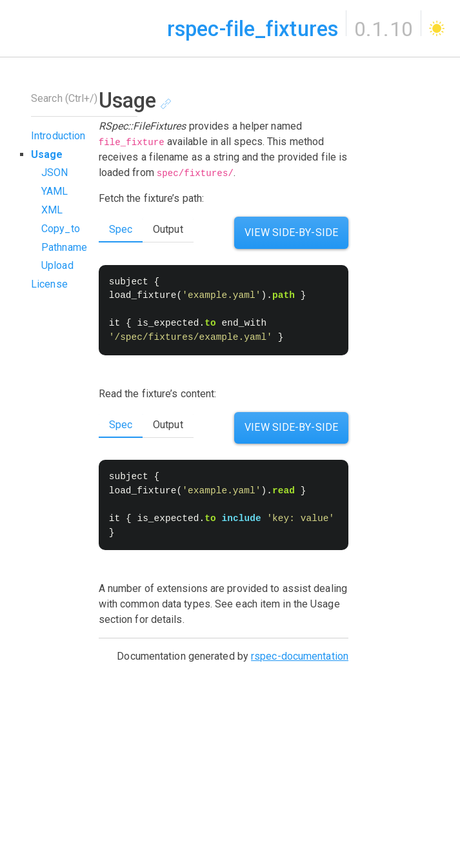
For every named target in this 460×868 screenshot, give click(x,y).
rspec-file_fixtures (253, 29)
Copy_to (61, 229)
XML (52, 210)
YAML (55, 191)
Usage (47, 154)
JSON (55, 173)
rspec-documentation (300, 656)
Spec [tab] (121, 425)
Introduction (58, 136)
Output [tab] (168, 229)
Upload (57, 265)
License (49, 284)
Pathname (64, 247)
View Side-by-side (291, 232)
